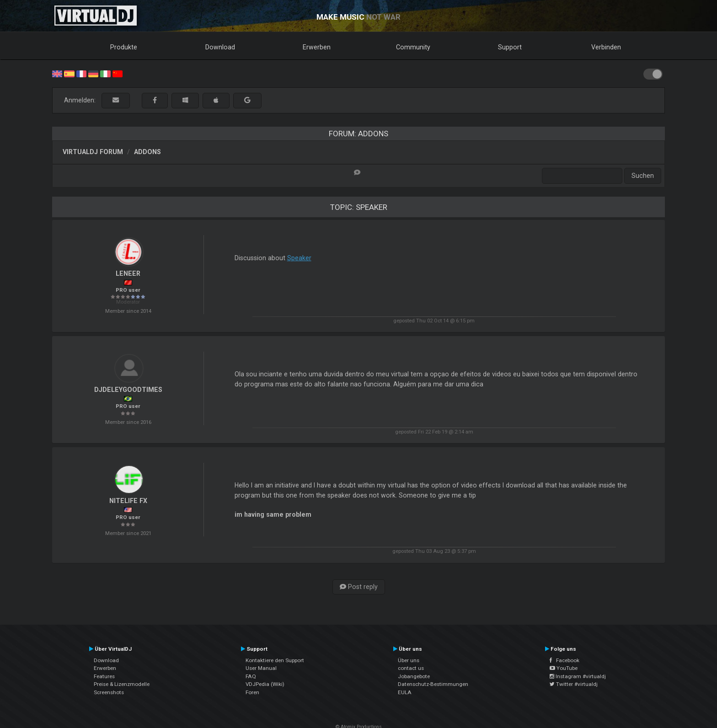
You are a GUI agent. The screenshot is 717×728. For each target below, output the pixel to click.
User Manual (261, 668)
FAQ (251, 676)
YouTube (564, 668)
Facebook (565, 660)
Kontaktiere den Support (275, 660)
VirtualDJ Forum (93, 152)
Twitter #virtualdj (574, 684)
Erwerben (317, 47)
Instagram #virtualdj (578, 676)
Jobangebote (414, 676)
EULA (405, 692)
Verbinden (606, 47)
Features (104, 676)
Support (510, 47)
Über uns (409, 660)
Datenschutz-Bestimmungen (433, 684)
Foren (252, 692)
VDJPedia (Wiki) (265, 684)
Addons (147, 152)
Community (413, 47)
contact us (411, 668)
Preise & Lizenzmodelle (122, 684)
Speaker (299, 258)
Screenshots (109, 692)
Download (220, 47)
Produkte (124, 47)
